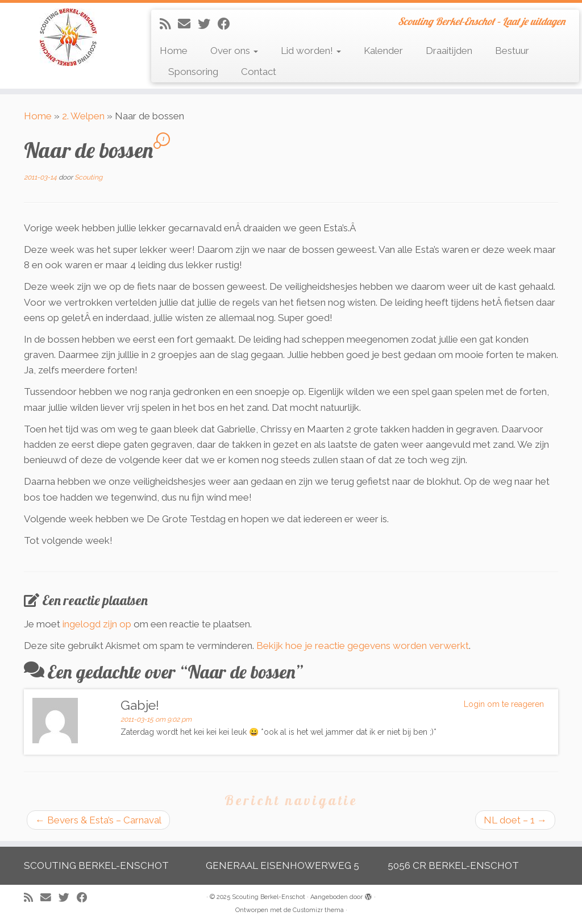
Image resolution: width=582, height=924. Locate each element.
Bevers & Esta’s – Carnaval (98, 820)
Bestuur (512, 51)
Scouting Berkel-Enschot (269, 897)
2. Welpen (83, 116)
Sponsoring (193, 72)
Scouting (88, 177)
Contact (259, 72)
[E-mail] (188, 24)
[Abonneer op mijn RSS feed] (169, 24)
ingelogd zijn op (97, 624)
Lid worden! (311, 51)
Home (174, 51)
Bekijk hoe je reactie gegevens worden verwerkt (363, 646)
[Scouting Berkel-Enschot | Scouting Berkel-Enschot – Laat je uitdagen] (68, 37)
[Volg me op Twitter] (208, 24)
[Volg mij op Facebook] (228, 24)
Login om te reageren (504, 704)
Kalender (383, 51)
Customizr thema (318, 910)
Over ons (234, 51)
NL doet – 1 (515, 820)
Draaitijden (449, 51)
